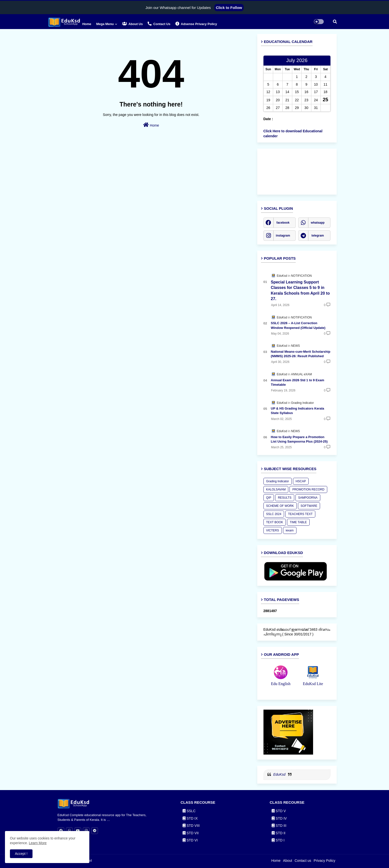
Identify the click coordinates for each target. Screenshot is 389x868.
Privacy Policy (324, 861)
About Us (132, 24)
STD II (279, 833)
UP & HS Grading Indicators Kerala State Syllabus (298, 411)
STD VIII (191, 826)
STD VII (191, 833)
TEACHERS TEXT (300, 514)
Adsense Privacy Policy (196, 24)
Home (87, 24)
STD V (279, 811)
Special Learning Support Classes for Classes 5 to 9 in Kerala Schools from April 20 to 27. (300, 290)
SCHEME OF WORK (280, 506)
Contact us (159, 24)
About (288, 861)
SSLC (189, 811)
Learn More (38, 843)
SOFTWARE (309, 506)
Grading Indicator (278, 481)
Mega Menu (105, 24)
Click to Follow (229, 8)
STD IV (279, 818)
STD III (279, 826)
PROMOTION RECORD (308, 489)
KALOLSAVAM (276, 489)
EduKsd (279, 774)
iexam (290, 530)
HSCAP (301, 481)
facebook (283, 223)
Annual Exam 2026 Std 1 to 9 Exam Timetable (298, 382)
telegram (318, 236)
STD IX (190, 818)
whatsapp (318, 223)
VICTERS (273, 530)
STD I (278, 840)
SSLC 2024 (274, 514)
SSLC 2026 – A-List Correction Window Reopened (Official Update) (298, 325)
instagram (283, 236)
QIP (269, 498)
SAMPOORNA (308, 498)
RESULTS (285, 498)
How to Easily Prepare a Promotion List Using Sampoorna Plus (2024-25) (299, 439)
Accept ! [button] (21, 854)
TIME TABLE (298, 522)
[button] (335, 22)
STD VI (190, 840)
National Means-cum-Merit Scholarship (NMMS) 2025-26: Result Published (301, 354)
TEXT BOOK (275, 522)
